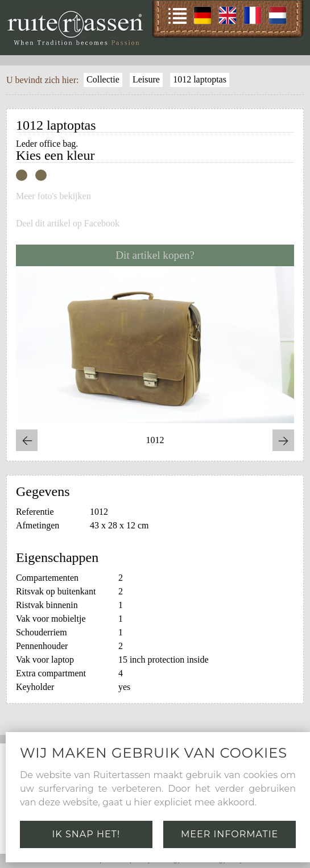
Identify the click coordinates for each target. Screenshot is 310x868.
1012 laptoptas (200, 79)
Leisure (146, 79)
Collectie (103, 79)
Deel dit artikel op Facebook (68, 224)
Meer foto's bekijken (53, 196)
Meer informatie (230, 834)
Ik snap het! (86, 834)
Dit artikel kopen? (155, 255)
